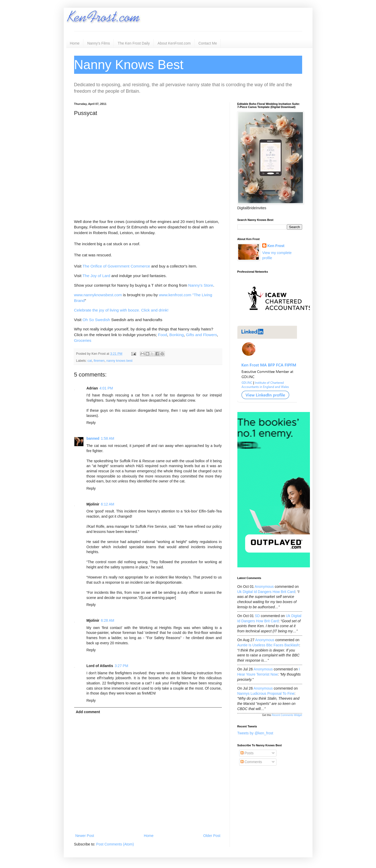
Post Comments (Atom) (115, 844)
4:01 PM (106, 388)
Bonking (176, 335)
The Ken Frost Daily (134, 43)
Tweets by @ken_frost (255, 733)
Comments (251, 762)
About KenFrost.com (174, 43)
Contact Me (208, 43)
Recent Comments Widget (287, 715)
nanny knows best (119, 361)
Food (163, 335)
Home (75, 43)
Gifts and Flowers (202, 335)
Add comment (88, 712)
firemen (99, 361)
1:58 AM (107, 438)
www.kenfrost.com (175, 295)
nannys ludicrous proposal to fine (266, 693)
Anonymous (264, 587)
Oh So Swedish (96, 320)
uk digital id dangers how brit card (266, 592)
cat (90, 361)
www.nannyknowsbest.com (98, 295)
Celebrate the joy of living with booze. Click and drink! (121, 310)
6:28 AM (107, 620)
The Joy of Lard (96, 276)
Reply (91, 423)
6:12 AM (107, 504)
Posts (247, 753)
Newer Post (85, 836)
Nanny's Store (201, 285)
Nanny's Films (99, 43)
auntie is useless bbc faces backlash (268, 645)
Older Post (212, 836)
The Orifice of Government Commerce (116, 266)
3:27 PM (121, 666)
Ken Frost (276, 246)
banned (93, 438)
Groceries (83, 340)
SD (257, 616)
